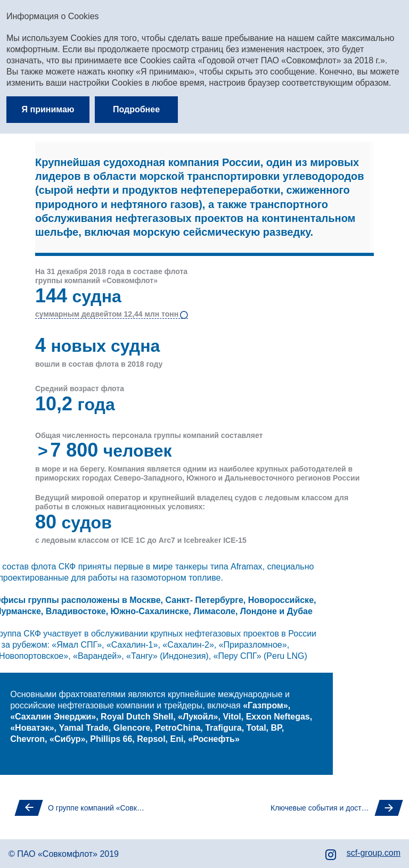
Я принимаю (48, 109)
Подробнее (136, 109)
